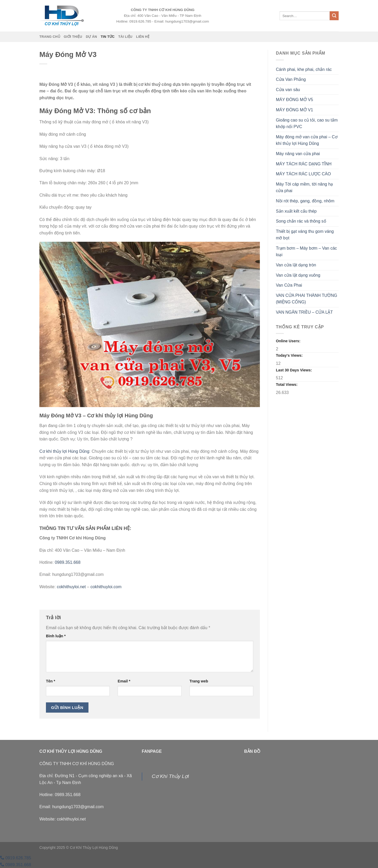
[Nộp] (334, 16)
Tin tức (107, 37)
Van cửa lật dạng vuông (298, 275)
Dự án (91, 37)
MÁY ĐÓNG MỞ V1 (295, 110)
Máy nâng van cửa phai (298, 154)
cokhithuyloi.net (71, 587)
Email (124, 681)
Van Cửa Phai (289, 285)
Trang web (199, 681)
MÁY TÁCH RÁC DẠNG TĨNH (304, 164)
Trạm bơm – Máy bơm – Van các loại (306, 252)
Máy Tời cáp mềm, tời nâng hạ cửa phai (304, 188)
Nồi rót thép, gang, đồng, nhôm (305, 201)
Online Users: (289, 341)
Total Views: (287, 385)
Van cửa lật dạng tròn (296, 265)
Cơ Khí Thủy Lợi (170, 776)
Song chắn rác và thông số (301, 221)
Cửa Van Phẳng (291, 79)
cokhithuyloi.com (106, 587)
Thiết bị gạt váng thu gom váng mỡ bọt (305, 235)
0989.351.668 (68, 562)
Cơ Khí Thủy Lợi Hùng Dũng (94, 848)
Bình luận (56, 636)
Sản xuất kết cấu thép (296, 211)
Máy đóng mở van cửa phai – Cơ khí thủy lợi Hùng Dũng (307, 140)
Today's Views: (290, 355)
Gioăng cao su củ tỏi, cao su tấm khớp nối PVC (307, 123)
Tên (51, 681)
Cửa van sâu (288, 90)
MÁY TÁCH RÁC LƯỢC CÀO (303, 174)
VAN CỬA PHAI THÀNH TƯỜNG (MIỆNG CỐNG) (306, 299)
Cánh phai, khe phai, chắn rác (304, 69)
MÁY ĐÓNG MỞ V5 (295, 100)
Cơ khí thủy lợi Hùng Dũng (64, 451)
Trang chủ (50, 37)
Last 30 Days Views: (294, 370)
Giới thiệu (73, 37)
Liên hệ (143, 37)
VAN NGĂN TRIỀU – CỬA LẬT (304, 312)
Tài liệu (125, 37)
